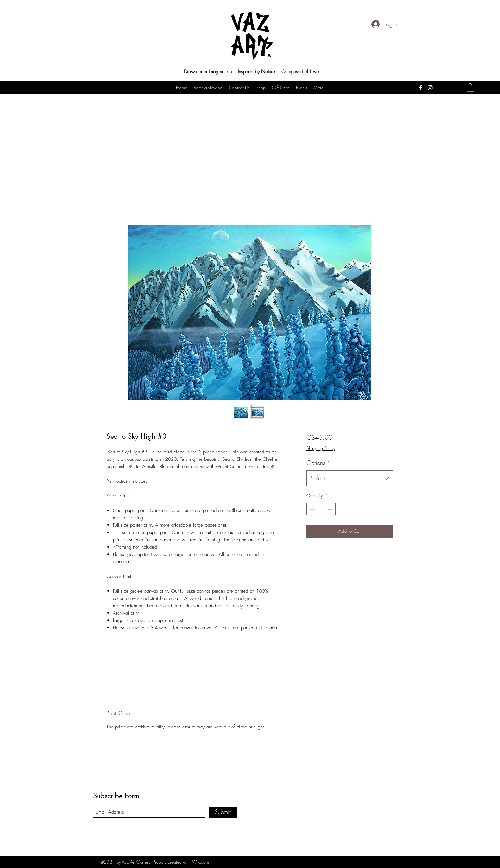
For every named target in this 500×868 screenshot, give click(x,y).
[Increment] (331, 509)
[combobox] (350, 478)
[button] (470, 87)
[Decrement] (312, 509)
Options (318, 463)
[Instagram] (430, 88)
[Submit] (223, 812)
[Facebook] (421, 88)
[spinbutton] (321, 509)
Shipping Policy (321, 448)
